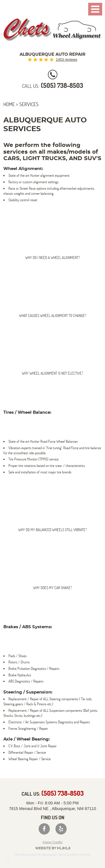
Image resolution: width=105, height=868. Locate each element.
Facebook (44, 829)
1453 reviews (66, 60)
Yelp (61, 829)
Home (9, 104)
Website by (53, 848)
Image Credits (53, 842)
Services (29, 104)
